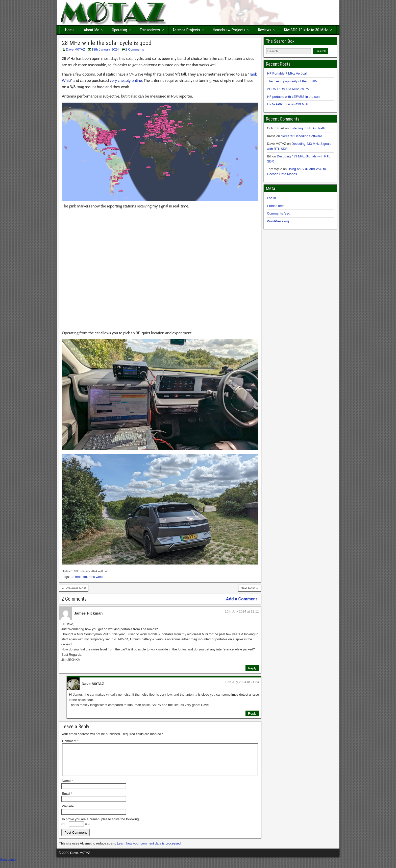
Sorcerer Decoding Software (301, 136)
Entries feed (276, 206)
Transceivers (150, 30)
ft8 (85, 577)
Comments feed (279, 213)
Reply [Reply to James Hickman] (252, 668)
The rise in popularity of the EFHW (292, 81)
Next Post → (250, 588)
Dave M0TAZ (76, 49)
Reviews (265, 30)
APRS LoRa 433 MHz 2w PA (288, 89)
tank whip (96, 577)
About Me (92, 30)
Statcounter (8, 866)
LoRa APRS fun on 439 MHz (288, 104)
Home (70, 30)
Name (67, 787)
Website (68, 812)
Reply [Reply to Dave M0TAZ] (252, 713)
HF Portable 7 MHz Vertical (287, 73)
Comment (70, 741)
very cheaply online (126, 80)
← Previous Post (74, 588)
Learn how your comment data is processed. (149, 849)
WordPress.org (278, 221)
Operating (119, 30)
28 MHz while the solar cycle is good (107, 43)
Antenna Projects (186, 30)
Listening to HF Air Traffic (308, 128)
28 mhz (76, 577)
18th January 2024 (105, 49)
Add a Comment (242, 599)
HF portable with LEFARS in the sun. (294, 97)
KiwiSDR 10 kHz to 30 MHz (306, 30)
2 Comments (135, 49)
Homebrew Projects (229, 30)
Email (67, 800)
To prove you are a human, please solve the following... (101, 825)
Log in (271, 198)
